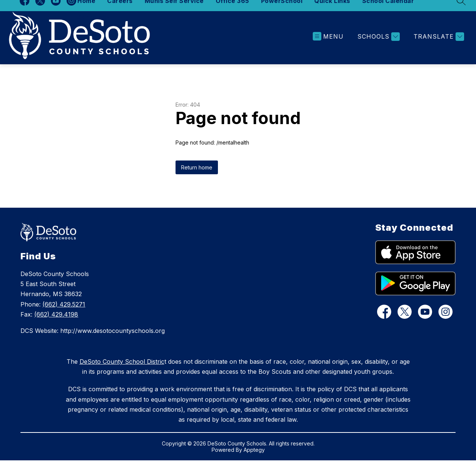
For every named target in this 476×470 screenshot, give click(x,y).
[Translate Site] (438, 46)
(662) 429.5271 (64, 314)
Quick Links (332, 10)
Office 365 (232, 10)
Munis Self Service (174, 10)
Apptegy (254, 459)
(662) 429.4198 (56, 324)
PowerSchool (282, 10)
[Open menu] (328, 46)
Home (86, 10)
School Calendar (388, 10)
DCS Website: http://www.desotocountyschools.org (93, 340)
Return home (197, 177)
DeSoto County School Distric (122, 371)
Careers (120, 10)
